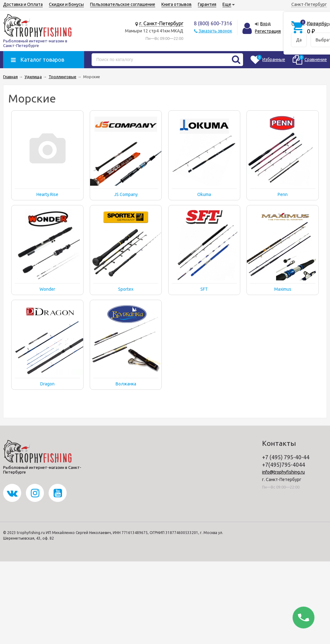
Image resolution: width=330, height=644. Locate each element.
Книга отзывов (177, 4)
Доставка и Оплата (23, 4)
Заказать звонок (215, 31)
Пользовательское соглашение (123, 4)
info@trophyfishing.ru (283, 472)
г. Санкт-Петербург (161, 23)
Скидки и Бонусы (66, 4)
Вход (265, 24)
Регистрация (268, 31)
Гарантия (207, 4)
